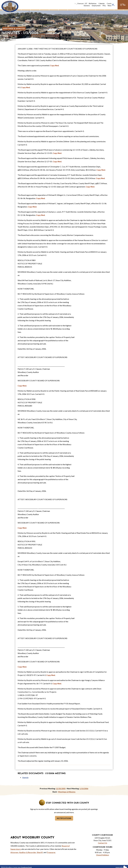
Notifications (64, 818)
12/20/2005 (61, 788)
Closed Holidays (103, 855)
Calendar (102, 3)
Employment (96, 6)
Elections (87, 6)
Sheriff (40, 852)
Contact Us (103, 843)
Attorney (14, 852)
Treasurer (51, 852)
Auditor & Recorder (28, 852)
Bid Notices (93, 3)
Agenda (25, 777)
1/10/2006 (84, 788)
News (110, 6)
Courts (109, 3)
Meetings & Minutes (14, 29)
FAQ (104, 6)
